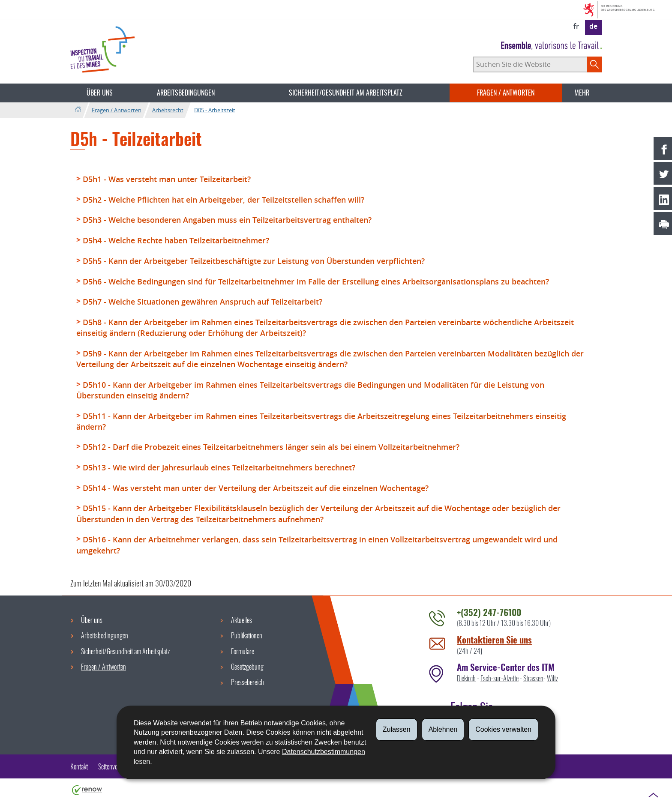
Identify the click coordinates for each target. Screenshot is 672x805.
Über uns (100, 93)
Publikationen (247, 635)
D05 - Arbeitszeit (215, 110)
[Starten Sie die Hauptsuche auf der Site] (594, 64)
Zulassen (397, 729)
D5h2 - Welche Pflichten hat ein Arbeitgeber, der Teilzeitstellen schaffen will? (223, 200)
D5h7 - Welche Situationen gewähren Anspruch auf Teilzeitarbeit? (202, 302)
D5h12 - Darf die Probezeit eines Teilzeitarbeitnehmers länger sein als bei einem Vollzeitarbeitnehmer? (271, 447)
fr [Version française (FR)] (576, 26)
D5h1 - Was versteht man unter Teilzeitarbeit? (167, 179)
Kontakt (79, 766)
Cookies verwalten (503, 729)
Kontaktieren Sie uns (494, 639)
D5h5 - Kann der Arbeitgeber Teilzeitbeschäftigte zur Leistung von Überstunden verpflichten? (254, 261)
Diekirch (466, 678)
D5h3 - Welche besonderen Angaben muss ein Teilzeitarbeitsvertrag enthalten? (227, 220)
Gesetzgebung (247, 667)
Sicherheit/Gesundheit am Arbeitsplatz (346, 93)
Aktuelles (241, 620)
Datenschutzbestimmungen (324, 752)
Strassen (533, 678)
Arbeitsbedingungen (186, 93)
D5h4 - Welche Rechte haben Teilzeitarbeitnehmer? (176, 240)
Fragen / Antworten (506, 93)
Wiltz (552, 678)
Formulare (243, 651)
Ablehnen (443, 729)
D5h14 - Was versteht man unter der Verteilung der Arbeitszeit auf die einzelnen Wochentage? (256, 488)
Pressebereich (247, 682)
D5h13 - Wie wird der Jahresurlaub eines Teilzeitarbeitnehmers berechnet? (219, 467)
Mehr (582, 93)
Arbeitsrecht (168, 110)
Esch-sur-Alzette (499, 678)
